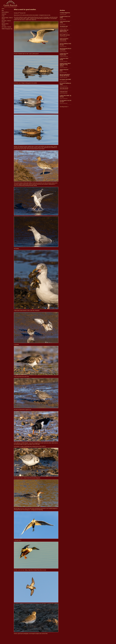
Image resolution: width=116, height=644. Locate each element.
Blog (3, 10)
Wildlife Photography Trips (7, 29)
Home (3, 9)
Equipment (4, 14)
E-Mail (3, 16)
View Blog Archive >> (64, 107)
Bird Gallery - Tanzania (6, 27)
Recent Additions (5, 12)
